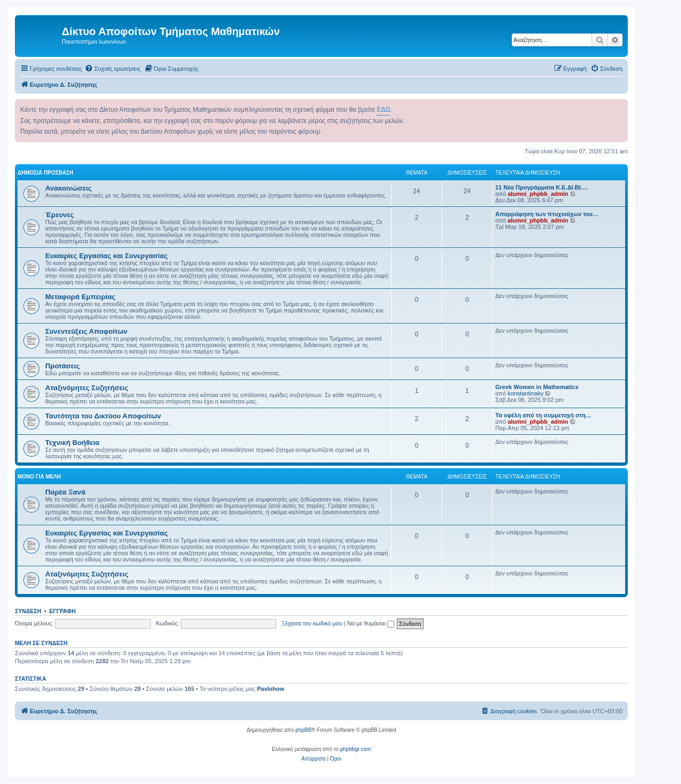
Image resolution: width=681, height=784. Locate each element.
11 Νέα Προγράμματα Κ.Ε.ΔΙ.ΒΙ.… (542, 187)
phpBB (303, 730)
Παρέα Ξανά (65, 492)
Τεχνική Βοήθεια (72, 443)
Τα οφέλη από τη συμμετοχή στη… (543, 415)
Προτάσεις (63, 366)
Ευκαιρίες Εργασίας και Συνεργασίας (106, 256)
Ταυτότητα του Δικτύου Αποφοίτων (103, 416)
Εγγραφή (63, 611)
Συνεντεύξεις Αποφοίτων (86, 331)
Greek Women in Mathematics (537, 387)
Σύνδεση (28, 611)
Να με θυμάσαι (371, 623)
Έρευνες (60, 215)
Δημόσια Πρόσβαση (45, 173)
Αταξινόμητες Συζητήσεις (87, 388)
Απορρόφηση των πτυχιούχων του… (547, 214)
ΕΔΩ (383, 110)
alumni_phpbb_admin (538, 194)
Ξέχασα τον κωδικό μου (312, 623)
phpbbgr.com (355, 749)
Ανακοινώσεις (68, 188)
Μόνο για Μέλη (39, 477)
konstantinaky (525, 393)
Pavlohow (271, 689)
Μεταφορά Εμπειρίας (80, 297)
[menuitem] (113, 69)
